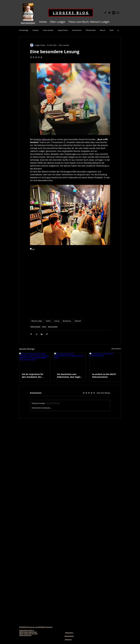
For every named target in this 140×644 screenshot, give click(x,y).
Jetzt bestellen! (28, 23)
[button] (118, 30)
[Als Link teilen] (47, 334)
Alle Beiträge (24, 30)
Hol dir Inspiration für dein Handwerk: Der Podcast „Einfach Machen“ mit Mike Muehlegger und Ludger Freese (35, 376)
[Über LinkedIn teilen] (42, 334)
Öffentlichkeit (91, 30)
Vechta (48, 321)
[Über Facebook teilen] (31, 334)
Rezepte (36, 30)
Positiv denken (48, 30)
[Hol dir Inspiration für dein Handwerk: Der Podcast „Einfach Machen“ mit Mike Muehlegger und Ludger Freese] (35, 362)
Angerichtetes (63, 30)
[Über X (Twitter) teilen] (36, 334)
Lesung (57, 321)
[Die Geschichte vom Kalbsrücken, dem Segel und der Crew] (70, 362)
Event (112, 30)
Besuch (103, 30)
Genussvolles (53, 327)
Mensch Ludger (37, 321)
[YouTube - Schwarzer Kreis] (114, 13)
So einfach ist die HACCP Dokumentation (104, 376)
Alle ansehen (116, 349)
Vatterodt (78, 321)
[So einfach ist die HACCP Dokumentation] (105, 362)
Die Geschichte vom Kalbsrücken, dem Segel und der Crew (69, 376)
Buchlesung (67, 321)
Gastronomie (77, 30)
